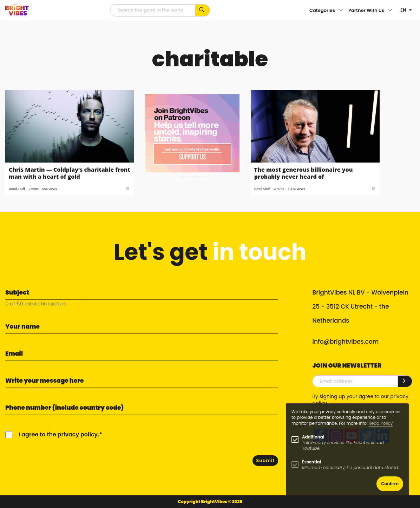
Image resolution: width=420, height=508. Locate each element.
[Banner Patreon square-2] (192, 133)
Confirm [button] (390, 484)
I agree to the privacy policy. (59, 434)
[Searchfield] (153, 10)
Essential (311, 462)
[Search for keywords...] (203, 10)
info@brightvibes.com (345, 342)
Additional (313, 437)
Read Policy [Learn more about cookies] (381, 423)
